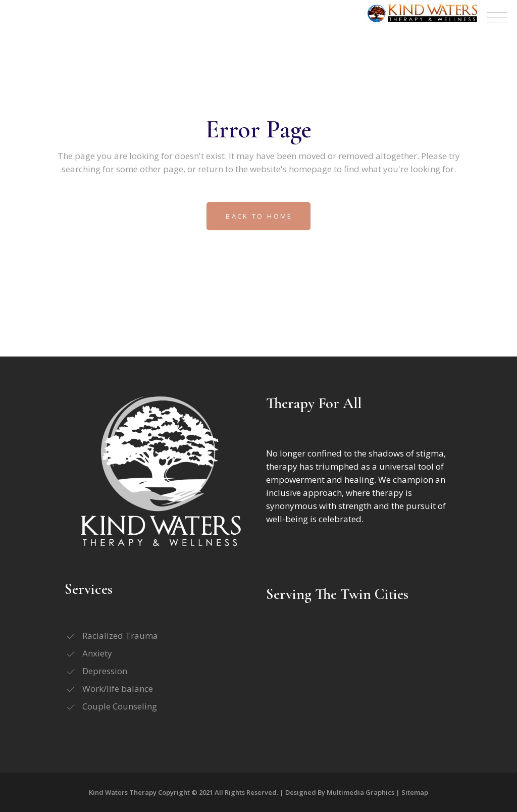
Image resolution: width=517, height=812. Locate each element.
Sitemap (415, 792)
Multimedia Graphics (360, 792)
